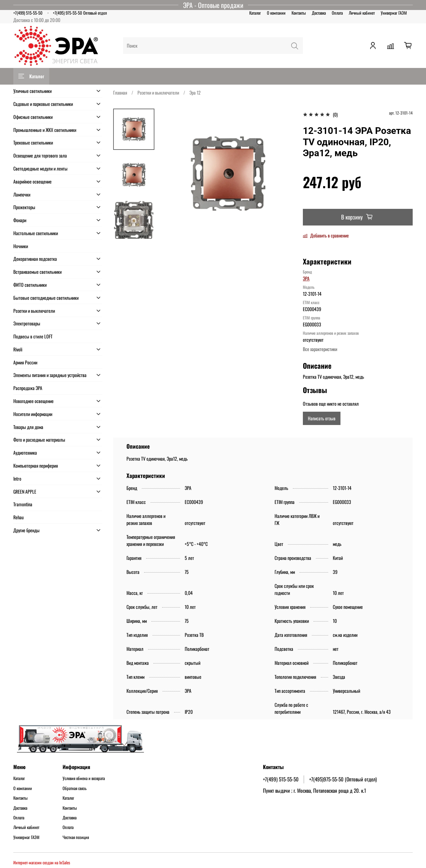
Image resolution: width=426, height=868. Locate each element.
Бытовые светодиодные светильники (46, 298)
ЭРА (306, 278)
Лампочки (22, 194)
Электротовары (27, 323)
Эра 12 (195, 92)
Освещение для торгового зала (40, 155)
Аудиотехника (25, 452)
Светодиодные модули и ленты (40, 168)
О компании (276, 13)
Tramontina (23, 504)
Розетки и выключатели (158, 92)
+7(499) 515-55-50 (28, 13)
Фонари (20, 220)
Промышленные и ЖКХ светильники (45, 130)
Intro (17, 478)
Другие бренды (26, 530)
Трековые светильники (33, 142)
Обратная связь (75, 788)
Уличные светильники (32, 91)
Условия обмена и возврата (84, 778)
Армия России (25, 362)
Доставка (319, 13)
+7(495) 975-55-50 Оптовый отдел (80, 13)
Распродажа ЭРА (28, 388)
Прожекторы (24, 207)
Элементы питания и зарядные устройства (50, 375)
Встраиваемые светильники (37, 272)
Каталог (255, 13)
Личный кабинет (362, 13)
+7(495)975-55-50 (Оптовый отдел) (343, 779)
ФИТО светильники (30, 285)
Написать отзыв (322, 418)
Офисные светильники (33, 117)
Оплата (337, 13)
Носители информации (33, 414)
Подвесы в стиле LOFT (33, 336)
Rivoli (18, 349)
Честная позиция (76, 837)
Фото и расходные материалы (39, 439)
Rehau (18, 517)
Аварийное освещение (32, 181)
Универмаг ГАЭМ (394, 13)
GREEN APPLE (25, 491)
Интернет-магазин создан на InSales (42, 863)
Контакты (299, 13)
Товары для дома (28, 427)
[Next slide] (134, 231)
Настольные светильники (36, 233)
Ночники (21, 246)
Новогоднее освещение (33, 401)
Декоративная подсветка (35, 259)
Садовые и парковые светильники (43, 104)
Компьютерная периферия (36, 465)
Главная (120, 92)
